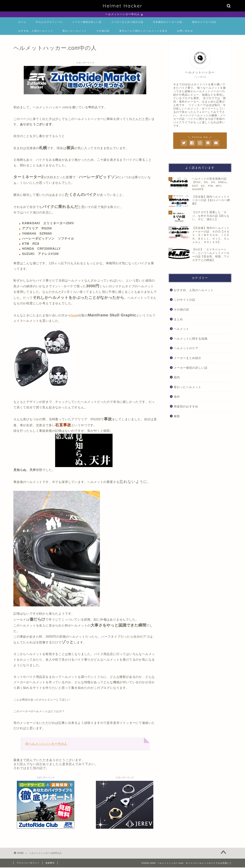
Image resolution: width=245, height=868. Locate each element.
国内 (177, 378)
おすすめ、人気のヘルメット (36, 31)
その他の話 (103, 31)
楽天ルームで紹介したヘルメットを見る (143, 31)
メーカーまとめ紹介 (188, 358)
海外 (177, 397)
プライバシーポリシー (28, 863)
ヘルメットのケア (186, 349)
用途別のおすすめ (186, 407)
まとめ (178, 320)
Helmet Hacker (122, 6)
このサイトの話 (185, 300)
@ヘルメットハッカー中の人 (46, 744)
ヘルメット (181, 329)
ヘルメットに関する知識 (191, 339)
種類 (177, 417)
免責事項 (50, 863)
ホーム (22, 23)
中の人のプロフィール (49, 23)
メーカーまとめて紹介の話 (127, 23)
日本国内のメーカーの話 (168, 23)
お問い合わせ (185, 31)
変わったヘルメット (75, 31)
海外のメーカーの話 (204, 23)
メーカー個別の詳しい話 (87, 23)
